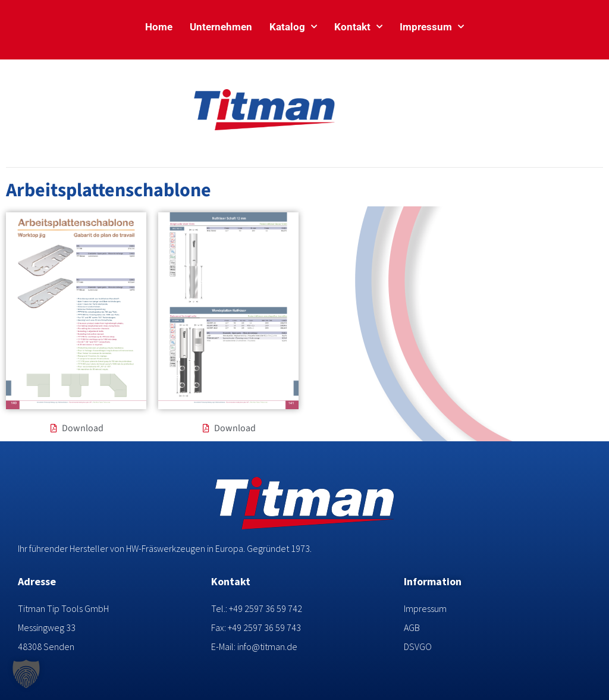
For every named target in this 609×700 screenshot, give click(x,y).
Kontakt (358, 27)
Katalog (293, 27)
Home (159, 27)
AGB (412, 627)
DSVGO (418, 646)
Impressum (432, 27)
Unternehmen (221, 27)
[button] (26, 674)
